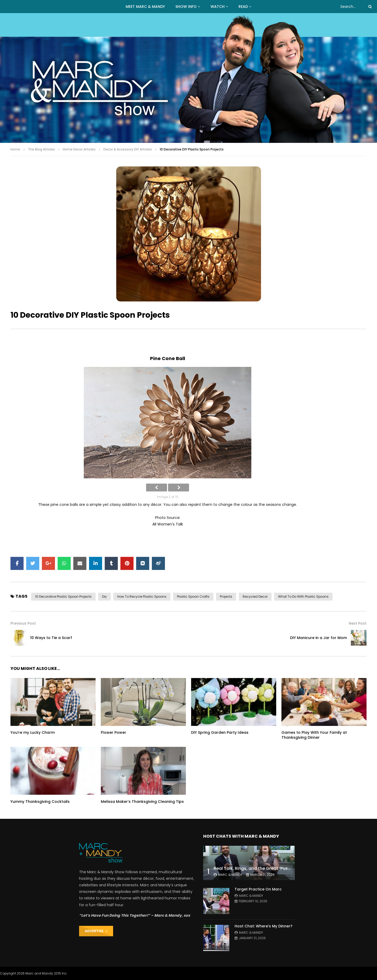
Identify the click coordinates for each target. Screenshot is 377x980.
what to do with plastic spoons (303, 597)
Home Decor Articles (79, 149)
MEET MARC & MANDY (145, 7)
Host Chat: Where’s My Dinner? (264, 926)
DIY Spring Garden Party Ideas (220, 732)
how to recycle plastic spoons (142, 597)
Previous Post (23, 623)
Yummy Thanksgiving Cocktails (40, 802)
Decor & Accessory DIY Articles (128, 149)
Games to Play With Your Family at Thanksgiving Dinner (314, 735)
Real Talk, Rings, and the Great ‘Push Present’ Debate (269, 868)
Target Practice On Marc (258, 889)
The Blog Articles (41, 149)
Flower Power (113, 732)
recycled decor (255, 597)
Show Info (186, 7)
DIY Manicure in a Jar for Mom (318, 638)
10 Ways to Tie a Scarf (51, 638)
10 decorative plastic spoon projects (63, 597)
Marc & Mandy (230, 875)
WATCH (218, 7)
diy (104, 597)
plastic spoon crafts (193, 597)
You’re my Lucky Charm (33, 732)
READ (243, 7)
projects (226, 597)
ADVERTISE (96, 931)
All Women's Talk (168, 524)
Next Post (358, 623)
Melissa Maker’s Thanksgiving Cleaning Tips (142, 802)
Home (15, 149)
